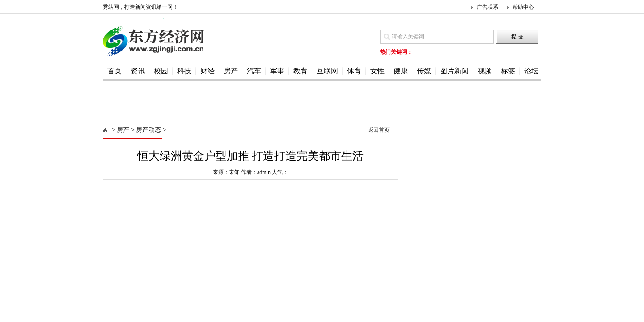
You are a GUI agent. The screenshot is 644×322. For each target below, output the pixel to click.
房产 (231, 71)
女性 (377, 71)
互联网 (327, 71)
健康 (401, 71)
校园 (161, 71)
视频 (485, 71)
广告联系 (487, 7)
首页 (114, 71)
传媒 (424, 71)
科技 (184, 71)
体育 (354, 71)
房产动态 (148, 130)
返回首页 (379, 130)
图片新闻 (454, 71)
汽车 (254, 71)
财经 (208, 71)
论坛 (531, 71)
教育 (301, 71)
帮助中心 (523, 7)
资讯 (138, 71)
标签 (508, 71)
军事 (277, 71)
